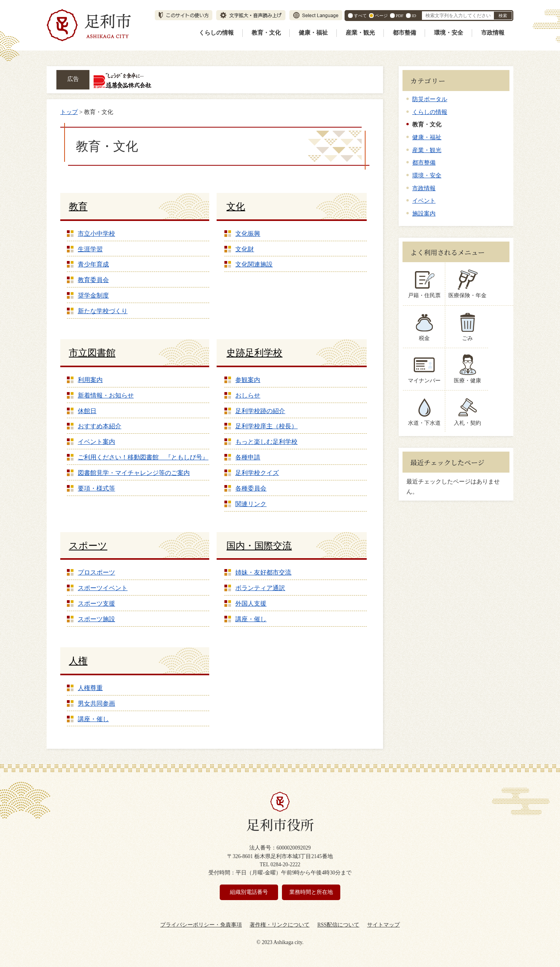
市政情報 (493, 33)
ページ (381, 16)
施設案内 (424, 213)
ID (414, 16)
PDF (400, 16)
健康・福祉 (313, 33)
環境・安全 (449, 33)
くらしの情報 (216, 33)
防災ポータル (430, 99)
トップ (69, 112)
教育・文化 (266, 33)
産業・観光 (360, 33)
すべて (360, 16)
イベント (424, 201)
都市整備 (404, 33)
